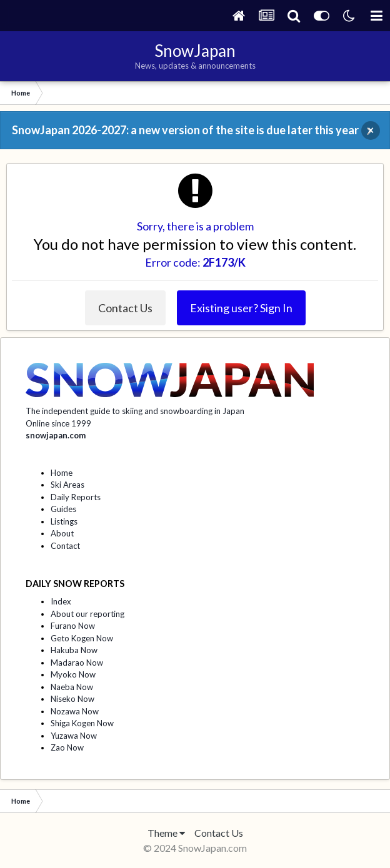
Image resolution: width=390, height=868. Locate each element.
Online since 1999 (58, 423)
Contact (65, 546)
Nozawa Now (75, 711)
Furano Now (73, 626)
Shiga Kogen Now (82, 723)
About (62, 533)
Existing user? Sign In (241, 308)
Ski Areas (67, 485)
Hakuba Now (74, 650)
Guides (63, 509)
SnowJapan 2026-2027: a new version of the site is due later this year (185, 130)
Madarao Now (77, 663)
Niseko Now (72, 699)
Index (61, 601)
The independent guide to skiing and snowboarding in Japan (135, 411)
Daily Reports (76, 497)
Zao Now (67, 747)
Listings (64, 521)
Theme (166, 833)
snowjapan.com (56, 435)
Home (62, 473)
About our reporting (87, 614)
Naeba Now (72, 687)
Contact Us (125, 308)
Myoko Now (73, 674)
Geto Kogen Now (82, 638)
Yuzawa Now (74, 736)
